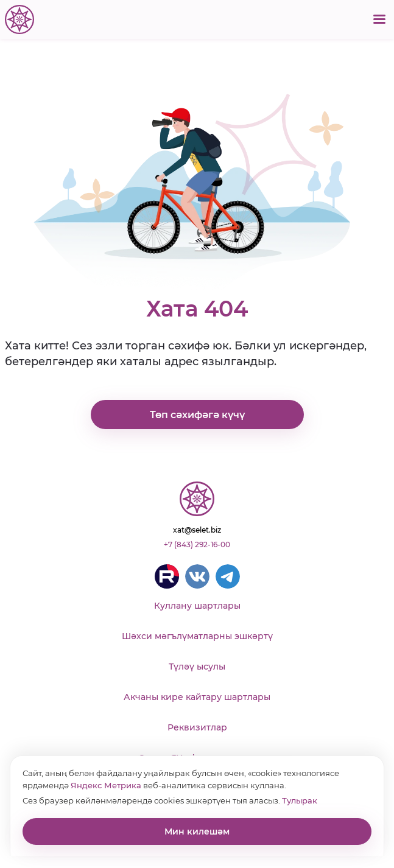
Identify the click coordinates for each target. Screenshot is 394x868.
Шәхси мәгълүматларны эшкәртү (197, 636)
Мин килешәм (197, 831)
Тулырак (300, 800)
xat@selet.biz (197, 530)
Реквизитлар (197, 727)
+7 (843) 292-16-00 (197, 544)
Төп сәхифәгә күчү (197, 415)
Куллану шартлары (197, 606)
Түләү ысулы (197, 667)
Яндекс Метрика (106, 785)
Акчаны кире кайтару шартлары (197, 697)
